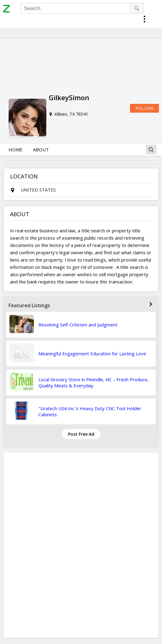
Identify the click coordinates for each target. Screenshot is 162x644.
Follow (144, 108)
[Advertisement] (81, 545)
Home (16, 150)
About (41, 150)
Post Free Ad (81, 434)
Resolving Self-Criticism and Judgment (78, 325)
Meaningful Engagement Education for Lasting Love (92, 354)
